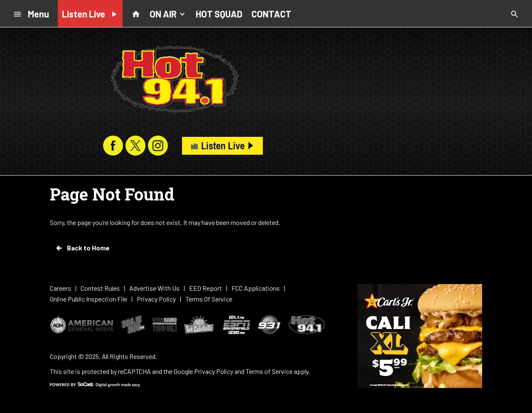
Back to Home (82, 248)
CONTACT (271, 14)
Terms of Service (269, 371)
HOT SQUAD (219, 14)
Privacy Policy (214, 371)
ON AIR (168, 13)
